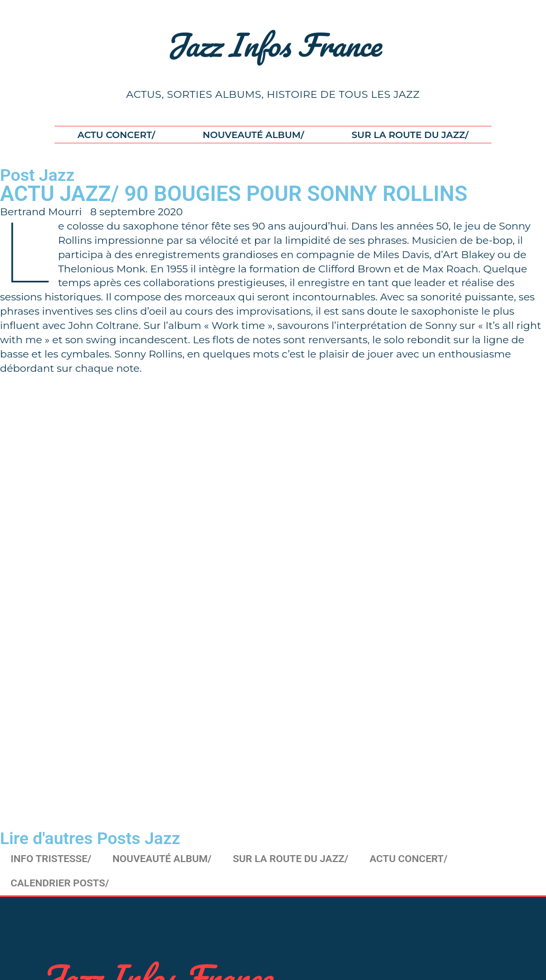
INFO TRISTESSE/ (51, 859)
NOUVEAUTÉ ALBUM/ (253, 135)
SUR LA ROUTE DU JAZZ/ (410, 135)
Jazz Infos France (273, 44)
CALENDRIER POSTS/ (60, 883)
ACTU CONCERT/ (117, 135)
